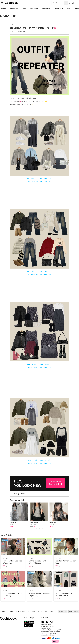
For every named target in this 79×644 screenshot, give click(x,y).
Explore (76, 8)
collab (40, 612)
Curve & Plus (58, 8)
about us (4, 612)
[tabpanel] (20, 514)
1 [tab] (34, 529)
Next (71, 514)
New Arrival (34, 8)
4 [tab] (42, 529)
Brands (4, 8)
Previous (8, 514)
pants (11, 524)
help (46, 612)
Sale (68, 8)
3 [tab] (39, 529)
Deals (24, 8)
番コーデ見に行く (33, 178)
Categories (14, 8)
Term (18, 612)
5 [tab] (45, 529)
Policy (24, 612)
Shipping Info (32, 612)
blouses (52, 524)
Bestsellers (46, 8)
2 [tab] (37, 529)
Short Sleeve (33, 524)
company (53, 612)
